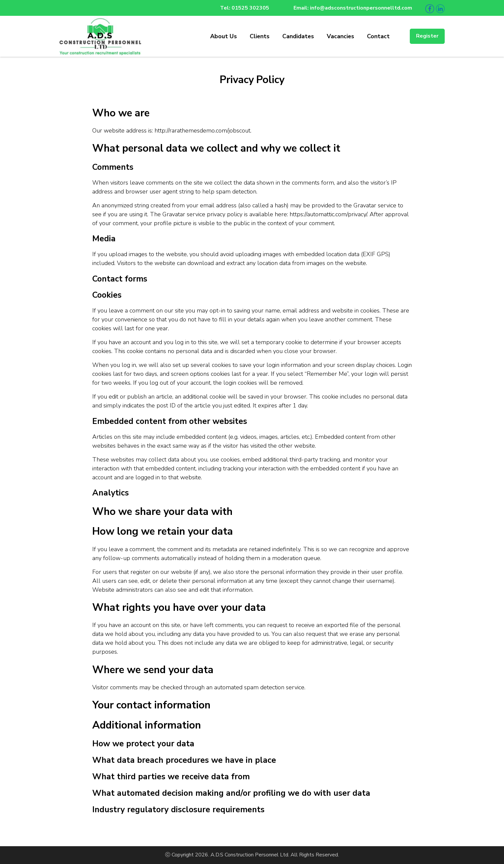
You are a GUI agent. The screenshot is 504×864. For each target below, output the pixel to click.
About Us (224, 36)
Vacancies (340, 36)
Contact (378, 36)
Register (427, 36)
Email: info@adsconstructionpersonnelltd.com (353, 8)
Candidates (298, 36)
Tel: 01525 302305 (245, 8)
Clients (260, 36)
